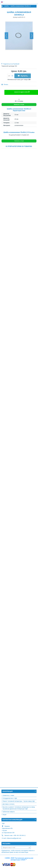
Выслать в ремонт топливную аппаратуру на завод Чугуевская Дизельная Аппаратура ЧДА (19, 808)
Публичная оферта (9, 812)
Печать (6, 84)
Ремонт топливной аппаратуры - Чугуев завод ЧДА (19, 801)
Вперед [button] (32, 36)
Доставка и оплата (8, 804)
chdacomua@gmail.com (14, 838)
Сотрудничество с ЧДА (10, 798)
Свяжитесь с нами (8, 795)
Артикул (15, 17)
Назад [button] (6, 36)
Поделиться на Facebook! (11, 64)
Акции (4, 815)
